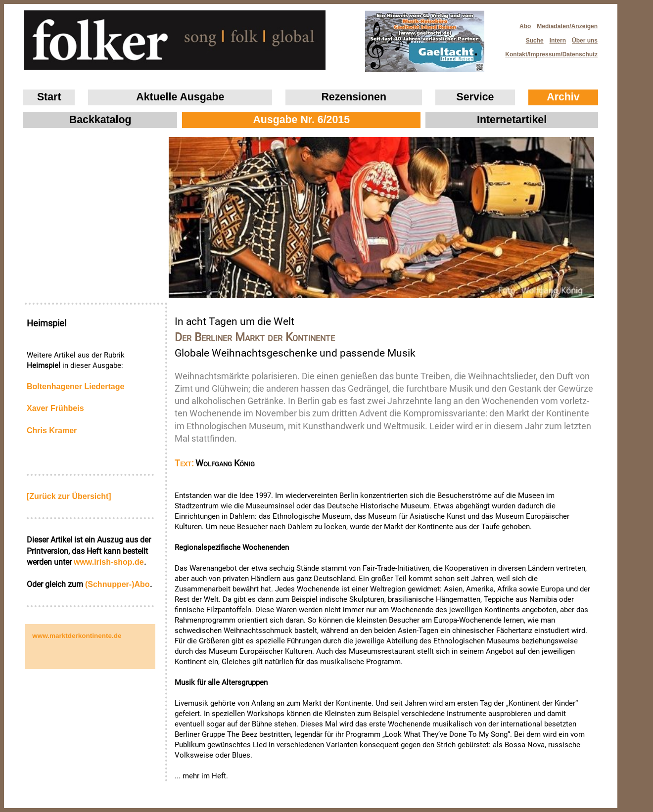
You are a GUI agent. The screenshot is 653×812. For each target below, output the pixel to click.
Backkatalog (100, 120)
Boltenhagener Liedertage (75, 386)
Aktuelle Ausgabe (180, 97)
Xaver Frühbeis (55, 408)
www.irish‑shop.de (109, 562)
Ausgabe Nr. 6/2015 (301, 120)
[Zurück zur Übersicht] (69, 496)
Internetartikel (512, 120)
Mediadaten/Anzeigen (567, 26)
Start (49, 97)
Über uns (585, 41)
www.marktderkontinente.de (77, 636)
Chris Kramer (52, 430)
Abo (525, 26)
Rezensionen (354, 97)
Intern (558, 41)
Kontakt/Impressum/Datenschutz (548, 52)
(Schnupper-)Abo (117, 584)
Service (475, 97)
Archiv (563, 97)
